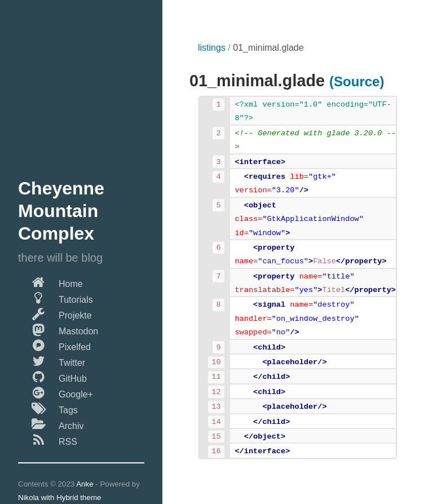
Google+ (56, 392)
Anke (85, 484)
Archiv (51, 424)
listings (212, 48)
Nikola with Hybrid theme (59, 498)
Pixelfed (54, 345)
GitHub (52, 377)
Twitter (52, 361)
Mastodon (58, 329)
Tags (48, 408)
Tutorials (56, 298)
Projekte (55, 313)
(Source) (357, 81)
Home (50, 282)
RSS (48, 440)
